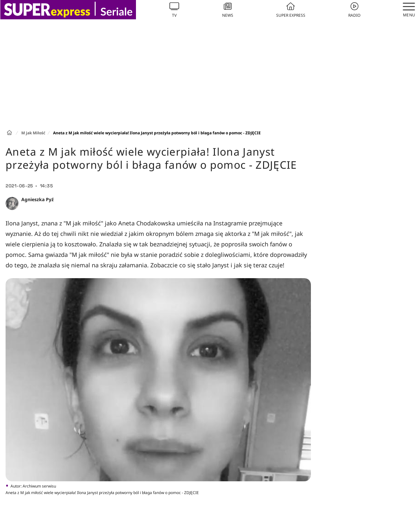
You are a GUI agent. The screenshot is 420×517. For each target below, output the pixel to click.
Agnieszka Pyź (38, 199)
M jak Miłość (33, 133)
